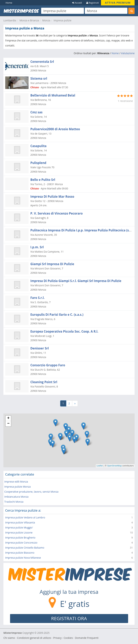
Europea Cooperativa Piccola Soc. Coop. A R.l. (64, 331)
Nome (115, 53)
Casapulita (38, 146)
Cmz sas (36, 112)
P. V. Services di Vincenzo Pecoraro (57, 213)
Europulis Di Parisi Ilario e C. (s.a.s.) (57, 315)
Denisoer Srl (40, 348)
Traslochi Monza (14, 502)
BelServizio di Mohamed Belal (53, 95)
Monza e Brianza (29, 20)
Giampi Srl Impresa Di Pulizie (52, 264)
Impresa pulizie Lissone (19, 533)
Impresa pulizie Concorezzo (21, 543)
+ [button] (8, 418)
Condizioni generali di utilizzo (34, 638)
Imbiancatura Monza (16, 497)
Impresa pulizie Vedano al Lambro (25, 517)
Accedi (77, 3)
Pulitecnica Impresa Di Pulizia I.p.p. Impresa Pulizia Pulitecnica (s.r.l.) (83, 230)
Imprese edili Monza (16, 482)
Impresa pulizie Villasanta (20, 522)
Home (9, 3)
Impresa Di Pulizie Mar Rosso (52, 197)
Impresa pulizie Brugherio (20, 538)
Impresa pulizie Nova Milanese (23, 558)
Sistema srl (39, 78)
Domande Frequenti (87, 638)
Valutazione (128, 53)
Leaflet (100, 466)
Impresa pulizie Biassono (20, 553)
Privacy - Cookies (63, 638)
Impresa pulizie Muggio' (19, 527)
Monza (46, 20)
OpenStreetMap (114, 466)
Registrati (93, 3)
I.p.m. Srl (37, 247)
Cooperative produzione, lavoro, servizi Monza (31, 492)
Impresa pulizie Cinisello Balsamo (25, 548)
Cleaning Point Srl (44, 382)
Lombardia (10, 20)
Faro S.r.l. (37, 298)
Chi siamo (9, 638)
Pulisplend (38, 163)
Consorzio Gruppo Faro (48, 365)
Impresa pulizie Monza (18, 487)
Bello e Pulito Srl (43, 180)
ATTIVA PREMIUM (118, 3)
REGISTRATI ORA (69, 618)
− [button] (8, 424)
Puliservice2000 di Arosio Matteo (55, 129)
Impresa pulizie (62, 20)
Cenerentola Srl (42, 62)
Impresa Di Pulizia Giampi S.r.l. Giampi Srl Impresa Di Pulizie (76, 281)
